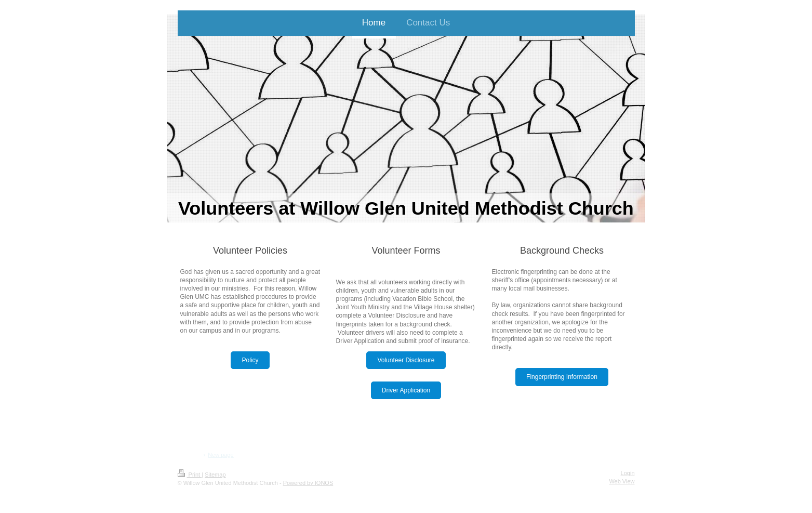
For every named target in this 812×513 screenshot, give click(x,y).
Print (190, 475)
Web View (622, 481)
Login (628, 473)
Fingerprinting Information (562, 377)
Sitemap (215, 475)
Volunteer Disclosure (406, 360)
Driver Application (406, 390)
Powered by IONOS (308, 483)
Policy (250, 360)
